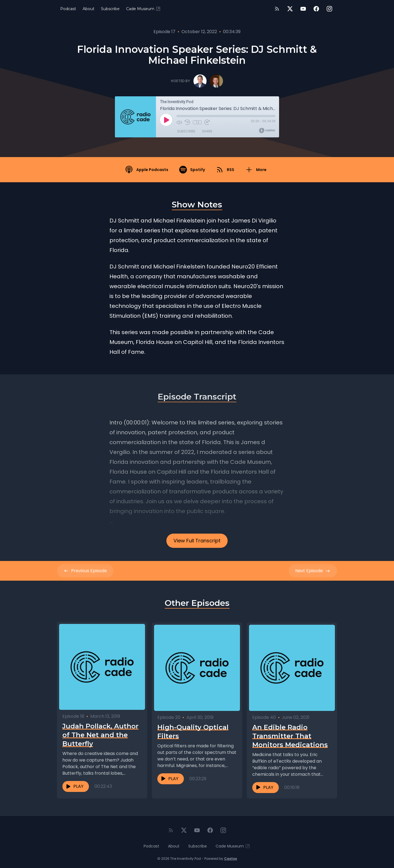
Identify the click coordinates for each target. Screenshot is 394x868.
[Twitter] (290, 9)
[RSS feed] (277, 9)
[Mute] (179, 122)
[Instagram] (329, 9)
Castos (231, 857)
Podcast (68, 9)
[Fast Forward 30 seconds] (207, 122)
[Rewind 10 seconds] (187, 122)
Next (313, 571)
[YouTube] (303, 9)
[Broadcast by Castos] (267, 131)
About (89, 9)
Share (207, 131)
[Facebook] (316, 9)
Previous (85, 571)
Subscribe (110, 9)
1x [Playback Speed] (197, 122)
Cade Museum (144, 9)
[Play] (166, 120)
